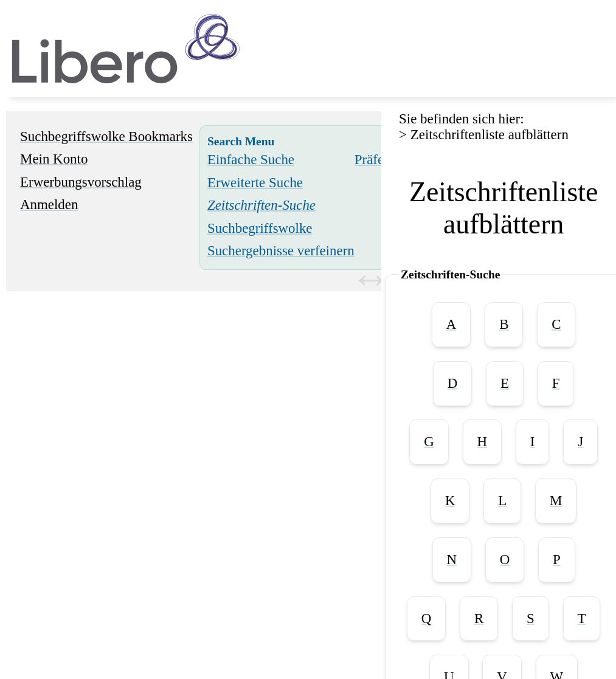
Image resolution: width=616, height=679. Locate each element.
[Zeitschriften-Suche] (261, 205)
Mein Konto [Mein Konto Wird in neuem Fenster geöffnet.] (54, 159)
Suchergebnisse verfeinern (281, 251)
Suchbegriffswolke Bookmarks (106, 136)
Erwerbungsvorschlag (81, 182)
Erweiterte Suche (255, 183)
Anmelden (49, 205)
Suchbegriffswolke (260, 228)
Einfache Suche (251, 160)
